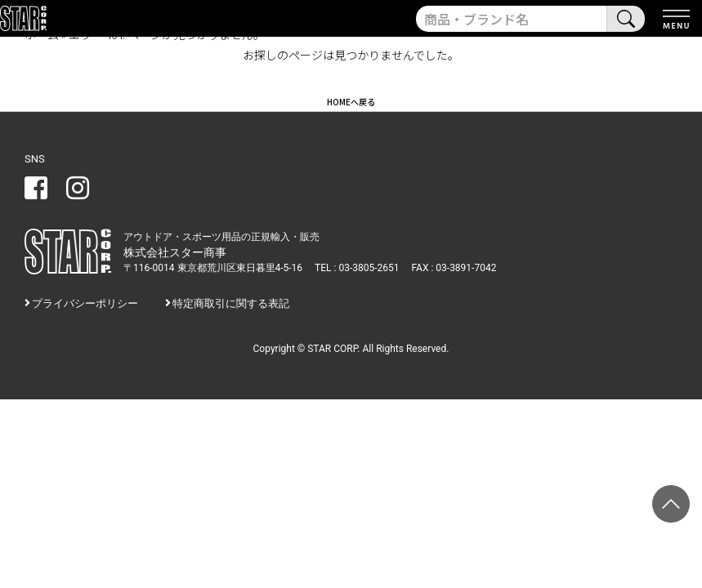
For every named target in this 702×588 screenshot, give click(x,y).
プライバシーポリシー (85, 303)
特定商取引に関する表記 (231, 303)
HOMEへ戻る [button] (351, 102)
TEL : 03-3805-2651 (357, 268)
